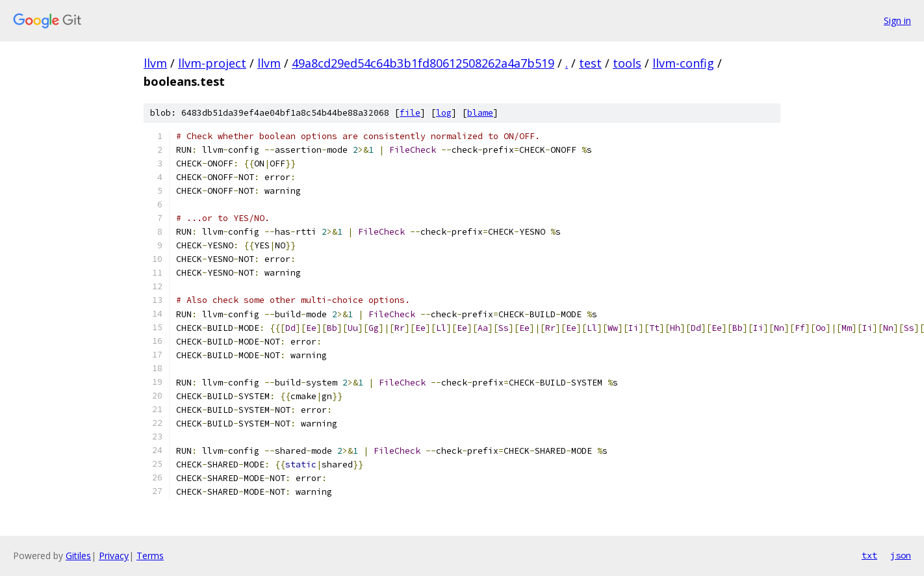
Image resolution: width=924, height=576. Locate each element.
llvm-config (683, 63)
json (901, 555)
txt (869, 555)
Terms (150, 556)
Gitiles (78, 556)
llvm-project (212, 63)
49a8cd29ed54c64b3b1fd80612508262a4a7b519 (423, 63)
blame (480, 113)
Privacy (114, 556)
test (590, 63)
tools (627, 63)
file (410, 113)
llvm (155, 63)
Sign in (897, 20)
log (444, 113)
